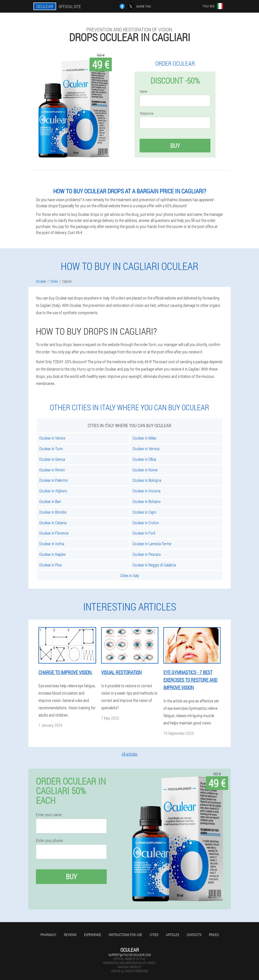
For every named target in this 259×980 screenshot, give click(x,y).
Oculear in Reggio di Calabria (154, 565)
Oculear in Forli (144, 533)
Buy (175, 146)
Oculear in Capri (144, 512)
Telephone (147, 113)
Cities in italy (130, 575)
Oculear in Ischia (52, 544)
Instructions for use (125, 935)
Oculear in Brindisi (53, 512)
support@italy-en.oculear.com (130, 955)
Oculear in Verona (146, 449)
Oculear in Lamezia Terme (152, 544)
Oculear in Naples (52, 554)
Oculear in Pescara (147, 554)
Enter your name (49, 815)
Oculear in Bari (50, 501)
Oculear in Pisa (50, 565)
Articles (172, 935)
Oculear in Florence (54, 533)
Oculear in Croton (146, 523)
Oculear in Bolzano (147, 501)
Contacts (194, 935)
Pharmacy (48, 935)
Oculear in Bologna (147, 480)
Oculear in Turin (51, 449)
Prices (214, 935)
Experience (93, 935)
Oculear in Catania (53, 523)
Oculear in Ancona (146, 491)
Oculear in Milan (145, 438)
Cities (154, 935)
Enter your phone (49, 840)
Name (143, 92)
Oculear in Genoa (52, 459)
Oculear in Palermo (53, 480)
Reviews (70, 935)
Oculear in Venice (52, 438)
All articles (129, 754)
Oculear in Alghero (53, 491)
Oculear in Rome (145, 470)
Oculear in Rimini (52, 470)
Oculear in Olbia (144, 459)
